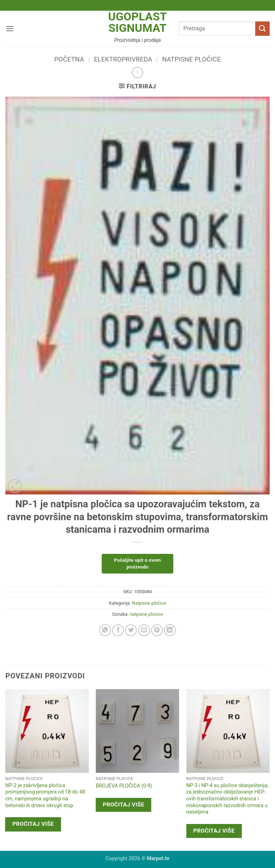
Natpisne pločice (192, 59)
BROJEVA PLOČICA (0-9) (124, 786)
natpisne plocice (146, 614)
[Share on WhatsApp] (105, 630)
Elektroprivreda (123, 59)
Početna (69, 59)
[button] (10, 28)
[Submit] (262, 28)
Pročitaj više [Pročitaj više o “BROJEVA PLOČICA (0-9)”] (124, 805)
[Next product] (137, 72)
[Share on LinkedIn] (170, 630)
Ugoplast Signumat (137, 22)
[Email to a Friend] (144, 630)
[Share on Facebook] (118, 630)
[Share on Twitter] (131, 630)
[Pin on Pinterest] (157, 630)
